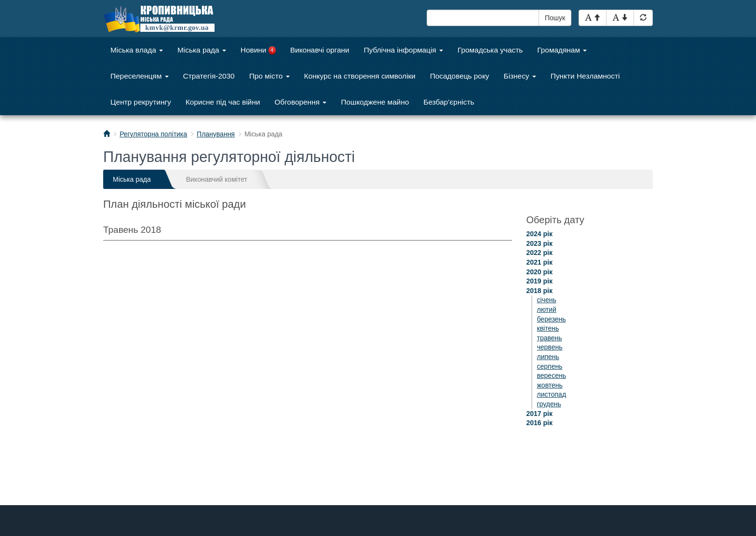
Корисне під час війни (223, 102)
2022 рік (540, 253)
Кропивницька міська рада (169, 19)
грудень (549, 404)
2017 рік (540, 414)
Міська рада (132, 179)
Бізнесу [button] (520, 76)
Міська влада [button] (137, 50)
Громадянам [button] (562, 50)
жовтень (550, 385)
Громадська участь (490, 50)
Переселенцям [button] (140, 76)
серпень (550, 366)
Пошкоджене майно (375, 102)
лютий (547, 309)
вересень (552, 375)
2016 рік (540, 423)
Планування (216, 134)
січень (547, 300)
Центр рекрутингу (141, 102)
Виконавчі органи (320, 50)
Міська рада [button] (202, 50)
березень (552, 319)
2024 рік (540, 234)
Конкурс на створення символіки (360, 76)
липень (548, 357)
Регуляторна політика (153, 134)
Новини (258, 50)
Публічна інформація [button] (403, 50)
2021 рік (540, 262)
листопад (552, 394)
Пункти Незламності (585, 76)
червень (550, 347)
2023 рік (540, 243)
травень (550, 338)
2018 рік (540, 291)
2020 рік (540, 272)
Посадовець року (460, 76)
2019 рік (540, 281)
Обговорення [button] (300, 102)
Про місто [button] (270, 76)
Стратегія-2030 (209, 76)
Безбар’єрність (449, 102)
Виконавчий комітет (217, 179)
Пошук (555, 18)
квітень (548, 328)
